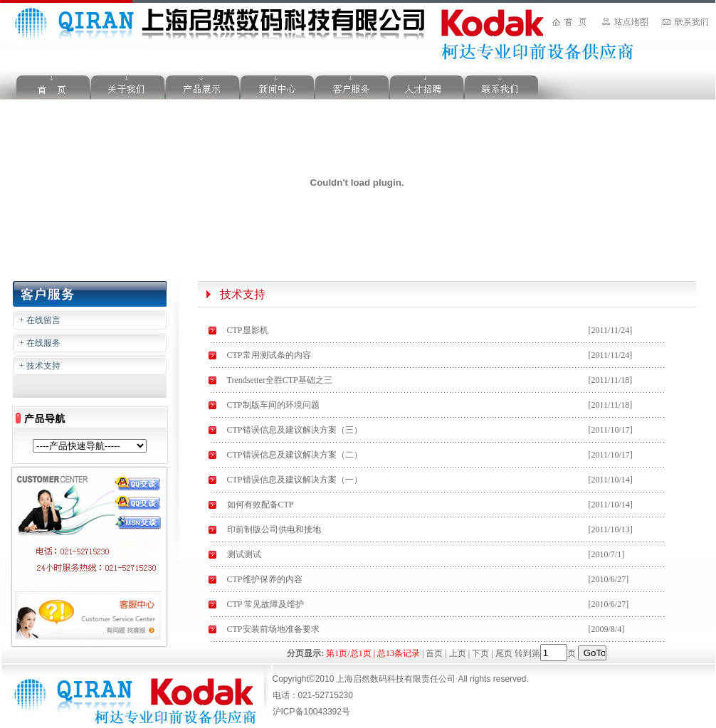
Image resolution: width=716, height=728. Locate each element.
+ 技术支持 (40, 366)
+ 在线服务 (40, 343)
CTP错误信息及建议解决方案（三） (295, 430)
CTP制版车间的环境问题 (273, 405)
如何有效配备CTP (260, 505)
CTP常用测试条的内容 (269, 355)
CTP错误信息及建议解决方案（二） (295, 455)
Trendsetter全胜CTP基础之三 (280, 380)
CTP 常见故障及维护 (266, 604)
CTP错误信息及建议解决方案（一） (295, 480)
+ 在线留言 (40, 320)
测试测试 (244, 554)
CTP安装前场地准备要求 (273, 629)
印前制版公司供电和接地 (274, 529)
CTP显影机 (248, 330)
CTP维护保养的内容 (265, 579)
